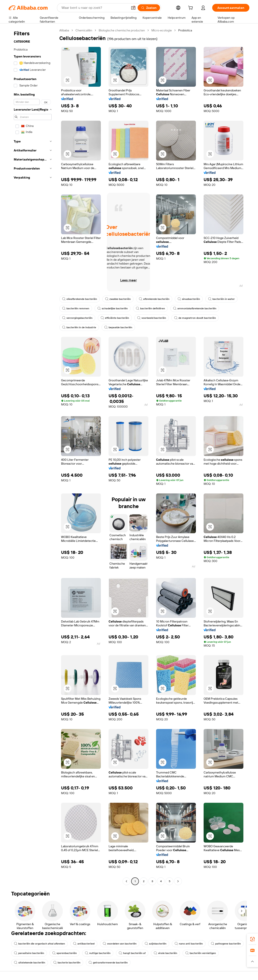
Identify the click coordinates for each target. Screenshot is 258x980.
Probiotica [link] (185, 30)
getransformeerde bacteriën (108, 963)
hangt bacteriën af (132, 953)
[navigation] (33, 456)
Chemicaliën (84, 30)
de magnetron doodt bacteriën (195, 318)
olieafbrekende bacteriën (80, 299)
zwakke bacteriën (118, 299)
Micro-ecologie (162, 30)
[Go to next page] (178, 881)
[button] (133, 8)
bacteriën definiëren (150, 308)
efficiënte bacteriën (115, 318)
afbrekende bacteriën (154, 299)
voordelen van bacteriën (120, 944)
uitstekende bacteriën (30, 963)
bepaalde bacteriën (118, 327)
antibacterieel (84, 944)
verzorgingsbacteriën (77, 318)
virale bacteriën (165, 953)
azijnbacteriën (156, 944)
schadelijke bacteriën (113, 308)
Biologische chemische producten (122, 30)
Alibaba (64, 30)
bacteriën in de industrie (79, 327)
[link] (252, 939)
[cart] (191, 8)
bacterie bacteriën (67, 963)
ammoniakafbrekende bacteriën (195, 308)
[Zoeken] (149, 8)
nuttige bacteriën (98, 953)
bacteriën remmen (76, 308)
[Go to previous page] (126, 881)
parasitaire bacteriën (29, 953)
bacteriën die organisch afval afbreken (39, 944)
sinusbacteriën (189, 299)
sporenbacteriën (64, 953)
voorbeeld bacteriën (152, 318)
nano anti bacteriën (189, 944)
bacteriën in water (221, 299)
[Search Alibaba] (94, 8)
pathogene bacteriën (226, 944)
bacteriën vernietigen (201, 953)
